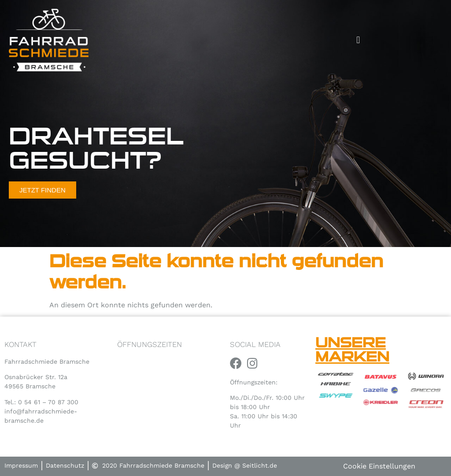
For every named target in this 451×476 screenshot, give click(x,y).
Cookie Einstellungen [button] (379, 466)
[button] (358, 40)
